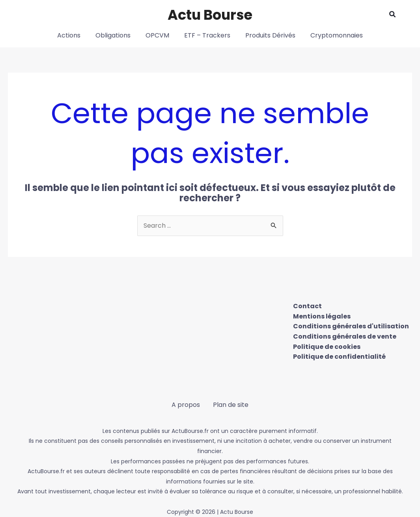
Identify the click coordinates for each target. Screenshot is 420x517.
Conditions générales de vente (345, 336)
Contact (307, 306)
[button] (393, 15)
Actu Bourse (210, 15)
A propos (186, 405)
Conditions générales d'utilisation (351, 326)
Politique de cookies (327, 347)
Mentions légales (322, 316)
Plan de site (231, 405)
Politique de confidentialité (339, 357)
